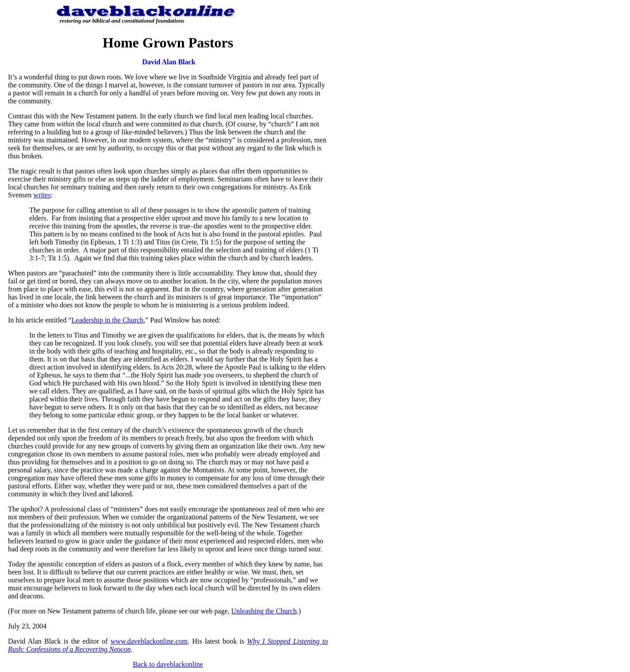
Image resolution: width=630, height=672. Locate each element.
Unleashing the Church (264, 611)
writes (42, 195)
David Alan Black (169, 62)
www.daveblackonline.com (149, 641)
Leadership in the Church (107, 320)
